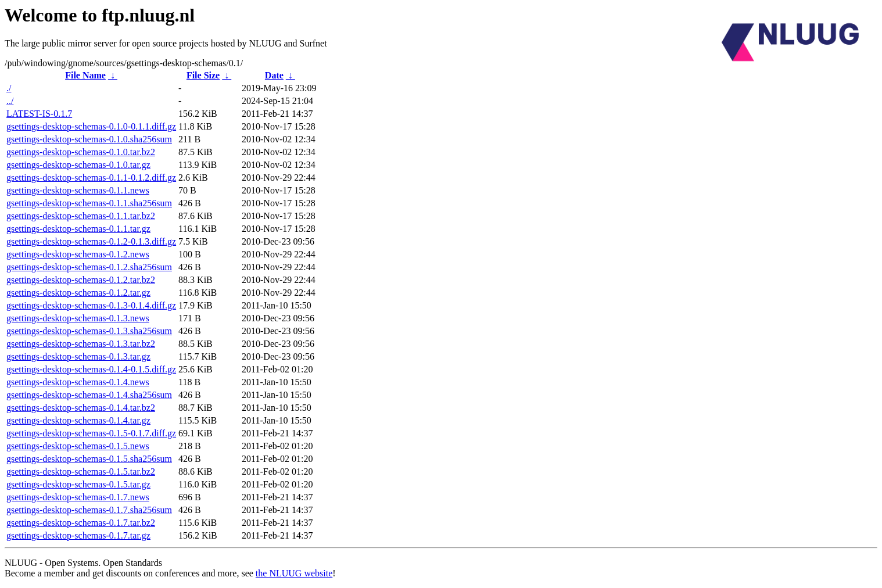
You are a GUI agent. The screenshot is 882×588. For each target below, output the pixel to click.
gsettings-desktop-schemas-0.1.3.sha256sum (89, 331)
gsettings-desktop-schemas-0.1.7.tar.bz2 (81, 523)
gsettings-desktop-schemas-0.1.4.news (78, 382)
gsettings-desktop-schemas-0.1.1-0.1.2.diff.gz (91, 178)
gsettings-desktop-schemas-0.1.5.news (78, 446)
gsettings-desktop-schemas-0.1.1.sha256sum (89, 203)
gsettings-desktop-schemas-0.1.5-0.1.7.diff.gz (91, 433)
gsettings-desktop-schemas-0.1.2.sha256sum (89, 267)
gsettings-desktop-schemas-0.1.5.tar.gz (78, 484)
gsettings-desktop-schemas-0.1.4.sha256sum (89, 395)
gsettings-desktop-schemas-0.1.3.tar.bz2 (81, 344)
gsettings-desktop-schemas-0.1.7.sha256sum (89, 510)
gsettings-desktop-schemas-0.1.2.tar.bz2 (81, 280)
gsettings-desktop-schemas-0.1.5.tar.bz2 (81, 472)
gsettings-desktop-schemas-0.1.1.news (78, 190)
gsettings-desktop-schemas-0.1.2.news (78, 254)
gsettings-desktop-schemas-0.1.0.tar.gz (78, 165)
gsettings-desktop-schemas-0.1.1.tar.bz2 (81, 216)
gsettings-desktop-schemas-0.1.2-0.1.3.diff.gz (91, 241)
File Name (85, 75)
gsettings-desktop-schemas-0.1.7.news (78, 497)
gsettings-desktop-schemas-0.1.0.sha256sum (89, 139)
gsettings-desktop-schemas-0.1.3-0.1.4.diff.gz (91, 305)
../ (10, 101)
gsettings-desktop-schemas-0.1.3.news (78, 318)
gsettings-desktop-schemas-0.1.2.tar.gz (78, 293)
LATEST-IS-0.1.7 (39, 114)
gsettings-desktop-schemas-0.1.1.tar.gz (78, 229)
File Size (203, 75)
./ (9, 88)
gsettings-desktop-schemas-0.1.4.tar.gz (78, 420)
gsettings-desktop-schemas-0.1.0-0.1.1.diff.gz (91, 126)
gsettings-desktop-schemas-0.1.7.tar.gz (78, 535)
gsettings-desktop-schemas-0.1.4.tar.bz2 (81, 408)
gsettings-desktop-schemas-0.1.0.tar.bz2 (81, 152)
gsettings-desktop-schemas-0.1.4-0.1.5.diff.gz (91, 369)
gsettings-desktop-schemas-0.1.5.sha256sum (89, 459)
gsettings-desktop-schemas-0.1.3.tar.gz (78, 356)
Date (274, 75)
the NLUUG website (294, 573)
